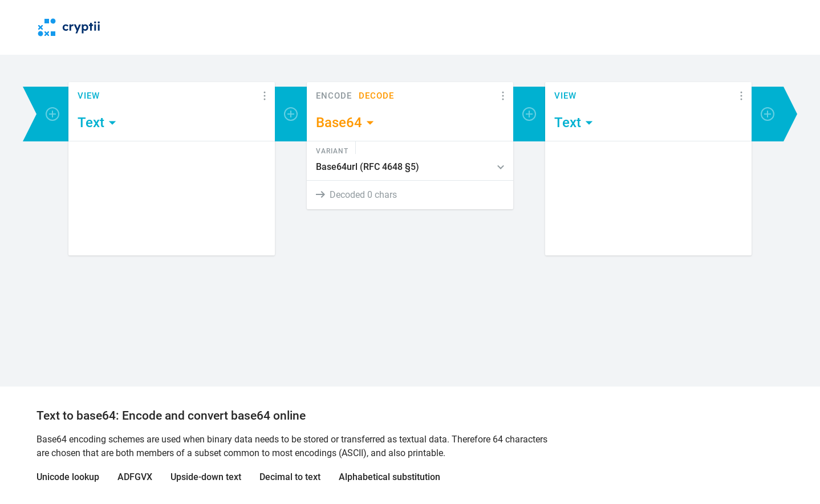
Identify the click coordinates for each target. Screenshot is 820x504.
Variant (332, 151)
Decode (376, 96)
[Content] (172, 198)
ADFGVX (135, 477)
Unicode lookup (68, 477)
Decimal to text (290, 477)
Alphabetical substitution (389, 477)
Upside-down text (206, 477)
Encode (334, 96)
